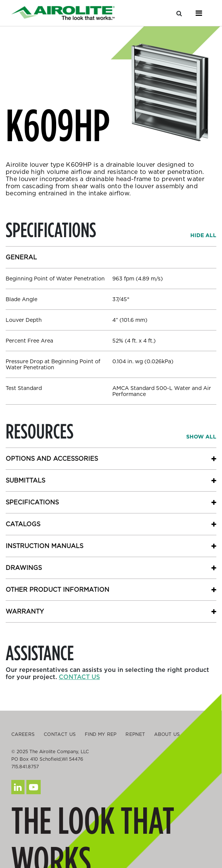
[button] (203, 235)
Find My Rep (101, 734)
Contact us (79, 677)
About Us (167, 734)
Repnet (135, 734)
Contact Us (60, 734)
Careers (23, 734)
